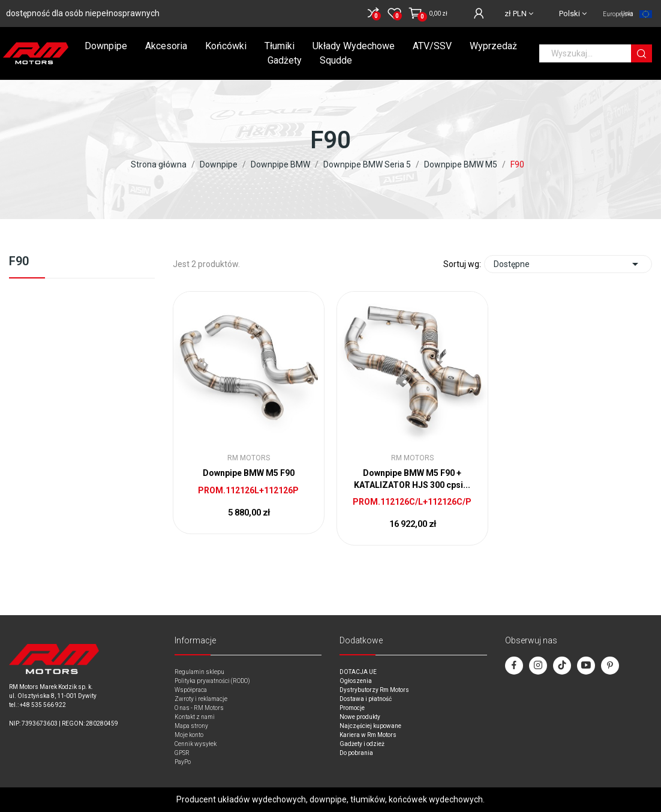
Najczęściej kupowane (370, 726)
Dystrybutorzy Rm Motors (374, 690)
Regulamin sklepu (199, 672)
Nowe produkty (360, 717)
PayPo (183, 762)
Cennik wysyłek (196, 744)
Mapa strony (191, 726)
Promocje (352, 708)
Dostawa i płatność (366, 699)
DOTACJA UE (358, 672)
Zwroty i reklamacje (201, 699)
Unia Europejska (618, 14)
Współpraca (191, 690)
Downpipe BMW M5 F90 (249, 473)
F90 (19, 262)
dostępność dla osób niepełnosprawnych (83, 13)
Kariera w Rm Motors (368, 735)
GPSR (182, 753)
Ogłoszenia (356, 681)
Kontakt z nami (195, 717)
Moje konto (189, 735)
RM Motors (249, 458)
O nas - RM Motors (199, 708)
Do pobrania (356, 753)
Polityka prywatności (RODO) (212, 681)
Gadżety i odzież (362, 744)
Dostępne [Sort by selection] (568, 264)
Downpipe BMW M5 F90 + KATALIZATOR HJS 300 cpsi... (412, 479)
